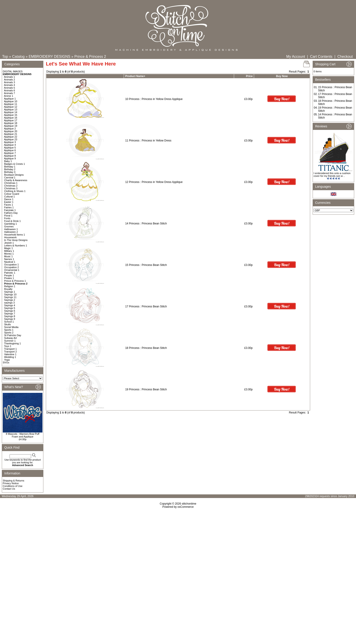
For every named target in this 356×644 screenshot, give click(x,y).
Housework (10, 237)
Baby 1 (8, 161)
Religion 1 (10, 286)
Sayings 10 (10, 294)
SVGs (6, 362)
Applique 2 (10, 129)
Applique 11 (11, 104)
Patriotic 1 (10, 273)
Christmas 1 (11, 183)
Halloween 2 (11, 232)
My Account (296, 57)
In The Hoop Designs (16, 240)
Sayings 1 (10, 292)
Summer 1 (10, 341)
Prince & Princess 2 (90, 57)
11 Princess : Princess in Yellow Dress (148, 141)
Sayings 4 (10, 305)
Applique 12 (11, 107)
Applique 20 (11, 131)
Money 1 (9, 254)
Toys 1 (8, 346)
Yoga (7, 360)
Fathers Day (11, 213)
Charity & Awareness (16, 180)
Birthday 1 (10, 167)
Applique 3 (10, 142)
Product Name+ (135, 76)
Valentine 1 (10, 354)
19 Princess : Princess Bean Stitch (146, 389)
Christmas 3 (11, 188)
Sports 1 (9, 330)
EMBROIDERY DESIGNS (49, 57)
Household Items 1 (15, 235)
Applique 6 (10, 150)
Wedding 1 (10, 357)
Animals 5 (10, 88)
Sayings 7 (10, 313)
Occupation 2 (11, 267)
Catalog (18, 57)
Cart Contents (321, 57)
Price (249, 76)
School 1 (9, 322)
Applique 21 (11, 134)
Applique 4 (10, 145)
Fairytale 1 (10, 210)
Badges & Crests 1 (15, 164)
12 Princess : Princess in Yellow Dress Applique (154, 182)
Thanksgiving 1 (12, 343)
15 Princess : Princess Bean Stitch (146, 265)
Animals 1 (10, 77)
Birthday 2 (10, 169)
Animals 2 (10, 80)
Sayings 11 (10, 297)
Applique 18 (11, 123)
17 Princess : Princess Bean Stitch (146, 306)
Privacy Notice (11, 483)
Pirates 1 (9, 278)
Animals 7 (10, 93)
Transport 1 (10, 349)
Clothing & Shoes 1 (15, 191)
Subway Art (10, 338)
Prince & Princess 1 (15, 281)
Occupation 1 (11, 265)
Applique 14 (11, 112)
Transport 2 (10, 352)
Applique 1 (10, 99)
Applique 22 (11, 137)
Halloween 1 (11, 229)
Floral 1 (8, 216)
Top (5, 57)
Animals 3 (10, 82)
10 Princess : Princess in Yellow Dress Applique (154, 99)
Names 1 (9, 259)
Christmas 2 (11, 186)
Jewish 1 (9, 243)
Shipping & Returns (14, 481)
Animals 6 (10, 90)
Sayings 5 (10, 308)
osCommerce (186, 507)
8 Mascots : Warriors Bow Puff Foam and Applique (23, 435)
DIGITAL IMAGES (13, 71)
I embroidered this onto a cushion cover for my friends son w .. (332, 175)
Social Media (11, 327)
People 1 (9, 275)
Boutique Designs (14, 175)
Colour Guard (12, 194)
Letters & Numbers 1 (16, 245)
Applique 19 (11, 126)
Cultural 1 (9, 197)
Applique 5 (10, 148)
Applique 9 (10, 158)
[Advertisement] (178, 547)
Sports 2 (9, 333)
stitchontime (189, 504)
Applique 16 (11, 118)
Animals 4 (10, 85)
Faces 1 (9, 205)
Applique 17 (11, 120)
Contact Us (9, 489)
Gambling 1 (10, 224)
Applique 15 (11, 115)
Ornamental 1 (12, 270)
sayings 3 (9, 303)
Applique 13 (11, 109)
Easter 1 (9, 202)
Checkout (345, 57)
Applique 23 (11, 139)
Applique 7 (10, 153)
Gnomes (9, 226)
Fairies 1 (9, 207)
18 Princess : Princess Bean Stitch (146, 348)
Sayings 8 (10, 316)
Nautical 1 (10, 262)
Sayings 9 (10, 319)
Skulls (7, 324)
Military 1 (9, 251)
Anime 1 (9, 96)
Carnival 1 (10, 177)
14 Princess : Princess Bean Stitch (146, 224)
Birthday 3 (10, 172)
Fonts (7, 218)
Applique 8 (10, 156)
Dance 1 (9, 199)
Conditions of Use (13, 486)
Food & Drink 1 (12, 221)
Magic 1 (9, 248)
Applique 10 (11, 101)
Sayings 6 (10, 311)
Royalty (8, 289)
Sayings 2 (10, 300)
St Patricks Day (13, 335)
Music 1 (8, 256)
